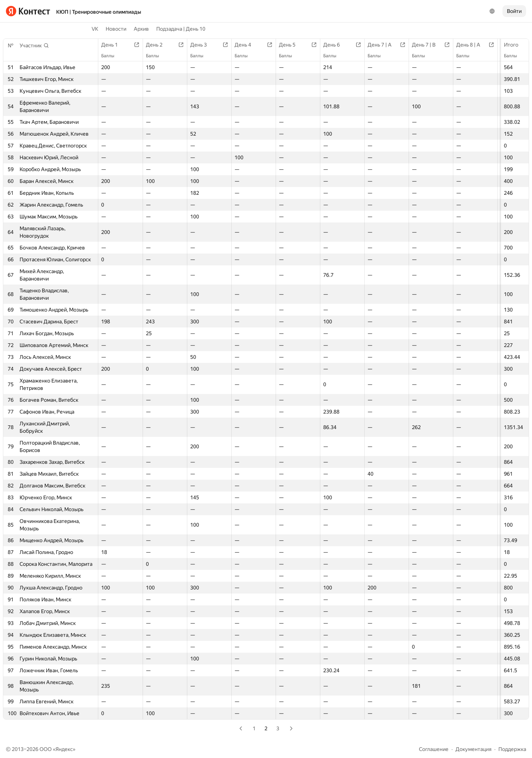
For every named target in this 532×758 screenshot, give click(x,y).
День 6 (335, 45)
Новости (116, 29)
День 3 (202, 45)
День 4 (247, 45)
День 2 (158, 45)
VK (95, 29)
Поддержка (512, 749)
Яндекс (64, 749)
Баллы (514, 56)
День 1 (113, 45)
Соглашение (434, 749)
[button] (34, 45)
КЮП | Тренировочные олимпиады (99, 12)
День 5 (291, 45)
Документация (473, 749)
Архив (141, 29)
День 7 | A (383, 45)
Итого (515, 45)
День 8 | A (472, 45)
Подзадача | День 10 (181, 29)
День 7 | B (427, 45)
